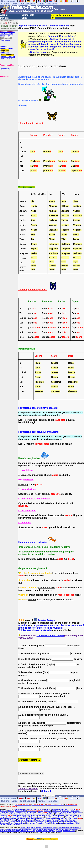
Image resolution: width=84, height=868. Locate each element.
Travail (48, 823)
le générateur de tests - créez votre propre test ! (59, 625)
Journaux (73, 815)
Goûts (62, 814)
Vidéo (61, 823)
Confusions (66, 811)
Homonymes (31, 815)
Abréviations (19, 809)
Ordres (54, 819)
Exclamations (13, 814)
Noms (26, 819)
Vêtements (17, 825)
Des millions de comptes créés (7, 34)
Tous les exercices (28, 789)
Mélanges (68, 817)
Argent (61, 809)
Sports (47, 822)
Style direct (54, 822)
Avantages (5, 40)
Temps (11, 823)
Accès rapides (7, 48)
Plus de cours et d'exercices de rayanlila (40, 628)
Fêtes (52, 814)
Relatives (40, 822)
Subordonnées (72, 822)
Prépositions (4, 822)
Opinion (48, 819)
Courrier (39, 812)
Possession (30, 820)
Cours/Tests (28, 15)
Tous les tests (31, 823)
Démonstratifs (77, 812)
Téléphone (54, 823)
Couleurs (32, 812)
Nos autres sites (6, 70)
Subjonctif (53, 36)
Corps (26, 812)
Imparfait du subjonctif (42, 49)
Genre (57, 814)
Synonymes (4, 823)
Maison (26, 817)
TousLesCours (27, 4)
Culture (5, 4)
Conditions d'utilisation (64, 828)
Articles (72, 809)
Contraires (19, 812)
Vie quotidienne (69, 823)
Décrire (69, 812)
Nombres (20, 819)
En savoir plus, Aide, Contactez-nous (44, 828)
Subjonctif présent (48, 44)
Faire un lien (6, 59)
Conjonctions (75, 811)
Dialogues (56, 812)
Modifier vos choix (69, 831)
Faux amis (28, 814)
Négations (40, 819)
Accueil (4, 15)
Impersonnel (41, 815)
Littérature (12, 817)
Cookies (59, 831)
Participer (5, 18)
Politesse (13, 820)
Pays (2, 820)
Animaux (55, 809)
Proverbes (73, 820)
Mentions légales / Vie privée (46, 831)
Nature (13, 819)
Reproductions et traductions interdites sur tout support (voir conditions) (30, 829)
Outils (41, 4)
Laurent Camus (25, 828)
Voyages (9, 825)
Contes (12, 812)
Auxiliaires (4, 811)
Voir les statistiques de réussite (35, 630)
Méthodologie (77, 817)
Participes (60, 819)
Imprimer (5, 50)
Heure (24, 815)
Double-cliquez (38, 52)
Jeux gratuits (5, 68)
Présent (12, 822)
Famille (21, 814)
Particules (68, 819)
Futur (47, 814)
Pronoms (55, 820)
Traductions (40, 823)
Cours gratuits (9, 799)
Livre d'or (5, 53)
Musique (61, 817)
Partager (51, 620)
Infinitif (48, 815)
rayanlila (23, 625)
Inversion (61, 815)
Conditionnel (56, 811)
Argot (67, 809)
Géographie (17, 815)
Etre (6, 814)
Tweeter (42, 620)
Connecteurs (4, 812)
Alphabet (48, 809)
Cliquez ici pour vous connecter (9, 27)
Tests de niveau (20, 823)
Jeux (14, 4)
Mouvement (53, 817)
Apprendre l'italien (28, 26)
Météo (8, 819)
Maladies (41, 817)
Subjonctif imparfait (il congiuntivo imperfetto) (51, 40)
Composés (47, 811)
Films (35, 814)
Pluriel (7, 820)
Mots (47, 817)
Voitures (3, 825)
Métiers (2, 819)
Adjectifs (34, 809)
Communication (21, 811)
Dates (50, 812)
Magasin (19, 817)
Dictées (63, 812)
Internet (54, 815)
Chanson (11, 811)
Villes (77, 823)
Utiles (24, 18)
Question (33, 822)
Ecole (2, 814)
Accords (27, 809)
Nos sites (52, 4)
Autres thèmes (68, 36)
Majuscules (33, 817)
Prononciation (64, 820)
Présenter (19, 822)
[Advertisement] (8, 91)
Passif (75, 819)
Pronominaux (46, 820)
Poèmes (38, 820)
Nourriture (32, 819)
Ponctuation (21, 820)
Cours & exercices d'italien (55, 26)
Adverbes (41, 809)
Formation (41, 814)
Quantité (26, 822)
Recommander (7, 55)
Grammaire (69, 814)
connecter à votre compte (50, 635)
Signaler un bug (8, 57)
